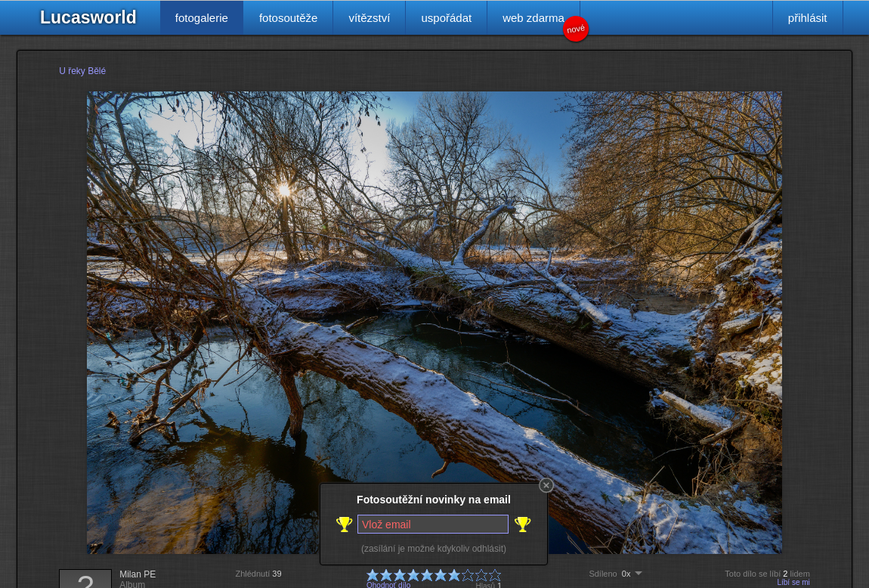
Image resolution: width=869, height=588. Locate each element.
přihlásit (808, 18)
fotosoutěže (289, 18)
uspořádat (446, 18)
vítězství (369, 18)
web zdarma (541, 23)
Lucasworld (88, 17)
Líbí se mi (793, 582)
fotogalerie (202, 18)
